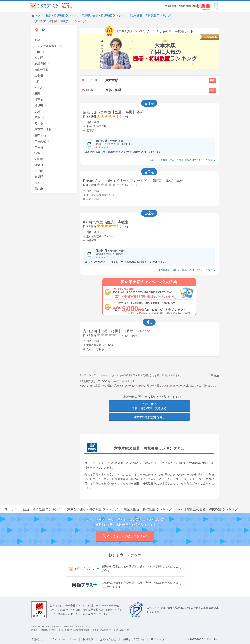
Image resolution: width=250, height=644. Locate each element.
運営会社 (37, 639)
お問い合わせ (108, 639)
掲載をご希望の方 (133, 639)
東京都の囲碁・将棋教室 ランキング (104, 15)
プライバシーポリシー (63, 639)
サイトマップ (159, 639)
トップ (37, 15)
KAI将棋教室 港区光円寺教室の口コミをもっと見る (187, 270)
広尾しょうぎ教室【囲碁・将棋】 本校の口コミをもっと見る (182, 160)
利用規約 (88, 639)
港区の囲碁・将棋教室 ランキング (150, 15)
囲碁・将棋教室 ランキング (62, 15)
